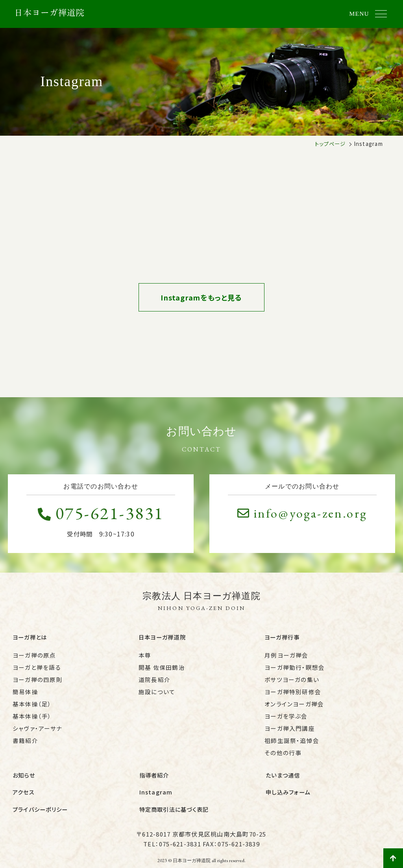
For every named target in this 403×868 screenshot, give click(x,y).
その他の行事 (283, 750)
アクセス (24, 785)
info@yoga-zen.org (302, 513)
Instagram (156, 785)
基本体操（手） (32, 713)
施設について (157, 689)
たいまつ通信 (283, 771)
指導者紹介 (154, 771)
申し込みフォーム (288, 785)
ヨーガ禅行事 (282, 636)
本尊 (145, 652)
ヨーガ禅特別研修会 (293, 689)
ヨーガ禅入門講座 (290, 725)
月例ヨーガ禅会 (287, 652)
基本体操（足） (32, 701)
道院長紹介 (154, 677)
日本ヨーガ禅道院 (162, 636)
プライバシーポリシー (40, 799)
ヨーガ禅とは (30, 636)
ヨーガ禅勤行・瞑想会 (295, 664)
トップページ (330, 144)
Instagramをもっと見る (201, 298)
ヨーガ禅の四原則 (38, 677)
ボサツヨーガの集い (292, 677)
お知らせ (24, 771)
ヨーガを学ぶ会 (286, 713)
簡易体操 (25, 689)
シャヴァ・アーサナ (37, 725)
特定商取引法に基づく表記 (174, 799)
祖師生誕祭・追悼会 (292, 738)
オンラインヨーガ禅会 (294, 701)
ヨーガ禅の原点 (34, 652)
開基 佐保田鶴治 (162, 664)
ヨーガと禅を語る (37, 664)
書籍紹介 (25, 738)
